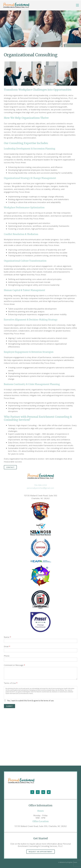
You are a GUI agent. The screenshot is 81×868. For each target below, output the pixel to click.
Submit (9, 706)
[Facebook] (32, 792)
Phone (7, 656)
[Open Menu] (77, 5)
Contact (10, 467)
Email (7, 646)
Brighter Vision (72, 862)
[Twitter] (49, 792)
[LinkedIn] (43, 792)
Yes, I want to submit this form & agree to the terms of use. (31, 701)
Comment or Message (14, 665)
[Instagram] (38, 792)
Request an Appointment (41, 852)
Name (7, 637)
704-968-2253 (40, 485)
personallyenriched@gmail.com (40, 488)
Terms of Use (11, 683)
